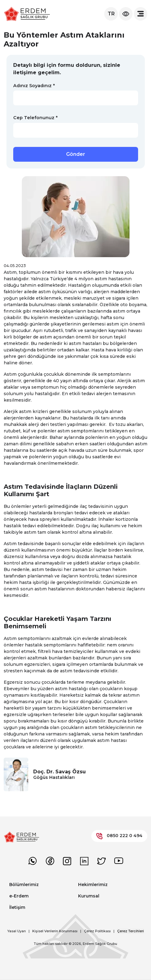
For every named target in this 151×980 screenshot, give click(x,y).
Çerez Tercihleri (131, 931)
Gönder (76, 154)
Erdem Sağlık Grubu (100, 944)
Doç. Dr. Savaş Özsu (60, 772)
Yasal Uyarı (17, 931)
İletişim (17, 907)
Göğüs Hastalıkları (54, 777)
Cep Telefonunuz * (35, 118)
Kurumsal (89, 896)
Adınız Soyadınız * (34, 86)
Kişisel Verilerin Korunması (55, 931)
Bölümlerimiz (24, 885)
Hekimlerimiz (93, 885)
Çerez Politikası (97, 931)
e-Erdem (19, 896)
